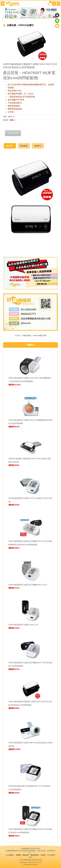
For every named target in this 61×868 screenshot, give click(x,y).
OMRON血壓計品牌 (40, 336)
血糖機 (18, 855)
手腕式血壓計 (27, 336)
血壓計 (12, 855)
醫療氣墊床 (35, 855)
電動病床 (26, 855)
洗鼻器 (43, 855)
